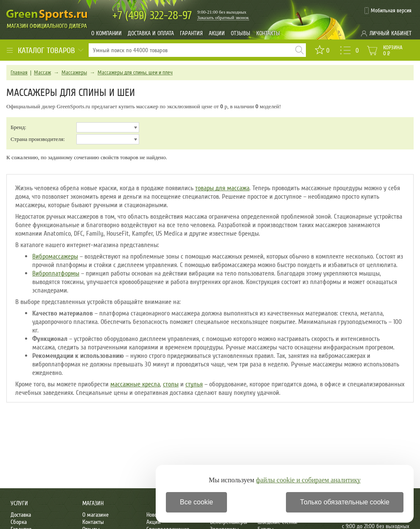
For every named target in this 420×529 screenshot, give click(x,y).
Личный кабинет (391, 33)
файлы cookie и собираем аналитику (308, 480)
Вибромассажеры (55, 256)
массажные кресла (135, 384)
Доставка (21, 515)
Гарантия (191, 33)
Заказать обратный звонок (223, 17)
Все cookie (196, 502)
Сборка (19, 522)
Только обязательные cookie (345, 502)
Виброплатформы (56, 273)
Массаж (42, 73)
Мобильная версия (391, 11)
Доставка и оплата (151, 33)
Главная (19, 73)
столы (171, 384)
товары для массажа (222, 188)
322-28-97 (152, 15)
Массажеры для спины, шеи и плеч (135, 73)
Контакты (268, 33)
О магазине (95, 515)
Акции (217, 33)
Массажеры (74, 73)
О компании (106, 33)
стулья (194, 384)
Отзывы (241, 33)
